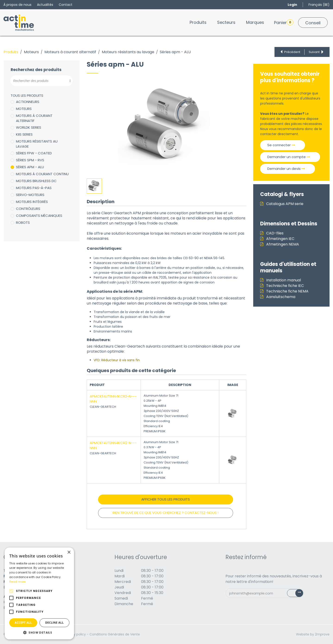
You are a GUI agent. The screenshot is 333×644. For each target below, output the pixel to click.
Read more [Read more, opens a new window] (17, 582)
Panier (284, 22)
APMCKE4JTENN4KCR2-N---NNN (113, 399)
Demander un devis (286, 169)
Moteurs (31, 52)
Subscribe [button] (298, 594)
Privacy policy (75, 634)
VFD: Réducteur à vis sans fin (117, 360)
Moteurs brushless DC (36, 181)
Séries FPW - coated (34, 153)
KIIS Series (24, 134)
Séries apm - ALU (30, 167)
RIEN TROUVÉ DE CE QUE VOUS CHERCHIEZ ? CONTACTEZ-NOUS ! (166, 513)
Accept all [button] (23, 623)
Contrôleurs (28, 209)
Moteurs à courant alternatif (70, 52)
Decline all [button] (55, 623)
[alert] (39, 593)
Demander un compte (289, 157)
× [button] (69, 552)
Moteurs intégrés (32, 202)
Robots (23, 222)
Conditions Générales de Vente (115, 634)
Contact (66, 5)
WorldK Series (29, 127)
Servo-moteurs (30, 195)
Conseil (313, 23)
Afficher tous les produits (166, 499)
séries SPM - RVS (30, 160)
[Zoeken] (68, 81)
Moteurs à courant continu (42, 174)
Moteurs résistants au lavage (128, 52)
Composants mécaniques (39, 216)
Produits (11, 52)
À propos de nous (17, 5)
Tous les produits (27, 95)
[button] (39, 632)
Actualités (45, 5)
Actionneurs (28, 102)
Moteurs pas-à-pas (34, 188)
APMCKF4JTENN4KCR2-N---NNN (113, 445)
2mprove (322, 634)
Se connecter (281, 145)
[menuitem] (198, 22)
